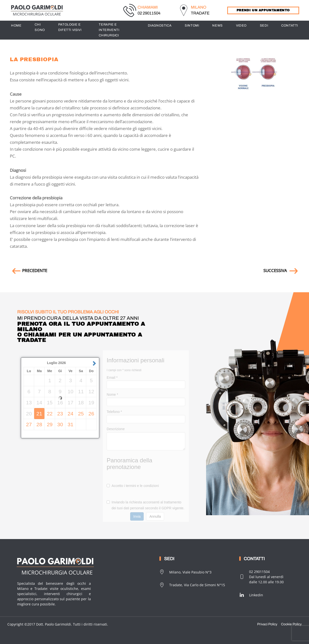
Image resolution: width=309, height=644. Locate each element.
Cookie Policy (291, 624)
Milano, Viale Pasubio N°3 (185, 572)
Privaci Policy (267, 624)
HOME (16, 26)
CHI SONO (40, 27)
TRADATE (200, 13)
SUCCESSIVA (281, 271)
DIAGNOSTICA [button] (160, 26)
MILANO (199, 7)
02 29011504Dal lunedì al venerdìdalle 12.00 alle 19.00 (261, 577)
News (217, 26)
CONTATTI (290, 26)
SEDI (264, 26)
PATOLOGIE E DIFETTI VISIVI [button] (70, 27)
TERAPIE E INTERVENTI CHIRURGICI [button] (109, 30)
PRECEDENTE (28, 271)
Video (241, 26)
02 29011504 (149, 13)
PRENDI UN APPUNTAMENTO (263, 10)
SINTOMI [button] (192, 26)
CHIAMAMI (148, 7)
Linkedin (251, 595)
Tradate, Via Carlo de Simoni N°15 (192, 585)
